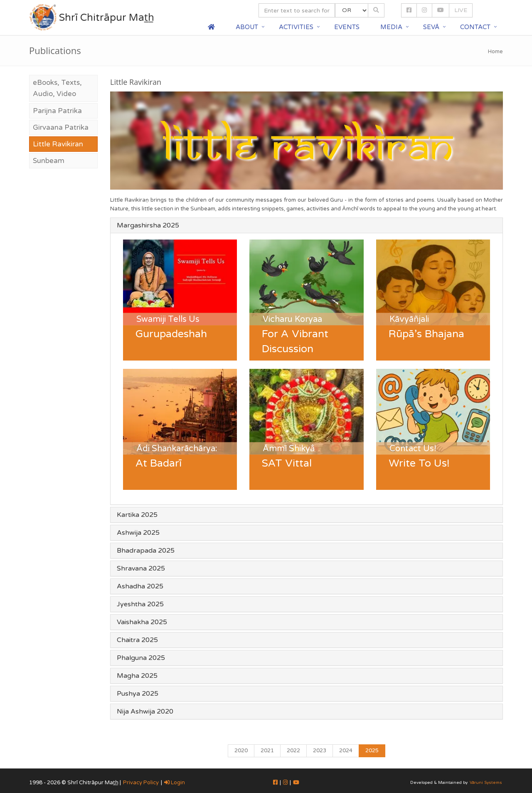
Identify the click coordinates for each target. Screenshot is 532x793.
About (247, 27)
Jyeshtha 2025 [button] (140, 604)
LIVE (461, 10)
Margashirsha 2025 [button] (148, 225)
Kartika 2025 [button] (137, 515)
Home (495, 52)
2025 (372, 751)
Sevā (431, 27)
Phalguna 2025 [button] (141, 658)
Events (347, 27)
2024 (346, 751)
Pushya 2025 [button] (138, 694)
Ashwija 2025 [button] (138, 533)
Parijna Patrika (57, 111)
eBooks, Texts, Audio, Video (57, 88)
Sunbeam (49, 161)
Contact (475, 27)
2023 (320, 751)
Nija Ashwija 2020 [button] (145, 711)
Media (391, 27)
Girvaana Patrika (61, 127)
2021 (267, 751)
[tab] (307, 225)
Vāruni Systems (486, 783)
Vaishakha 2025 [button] (142, 622)
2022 (293, 751)
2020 (241, 751)
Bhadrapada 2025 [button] (146, 551)
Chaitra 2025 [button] (137, 640)
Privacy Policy (141, 783)
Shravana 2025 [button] (141, 568)
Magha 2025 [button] (137, 676)
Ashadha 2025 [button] (140, 586)
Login (175, 783)
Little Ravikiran (58, 144)
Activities (296, 27)
